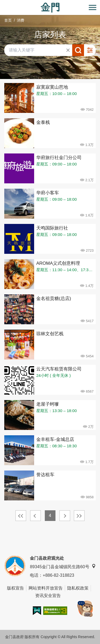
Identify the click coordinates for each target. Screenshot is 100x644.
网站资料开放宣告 (46, 588)
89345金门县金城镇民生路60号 (63, 566)
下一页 (65, 516)
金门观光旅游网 (50, 8)
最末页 (79, 516)
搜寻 (78, 50)
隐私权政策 (78, 588)
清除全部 (68, 50)
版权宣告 (15, 588)
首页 (8, 20)
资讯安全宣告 (48, 596)
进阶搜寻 (90, 50)
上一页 (35, 516)
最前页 (21, 516)
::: (2, 3)
